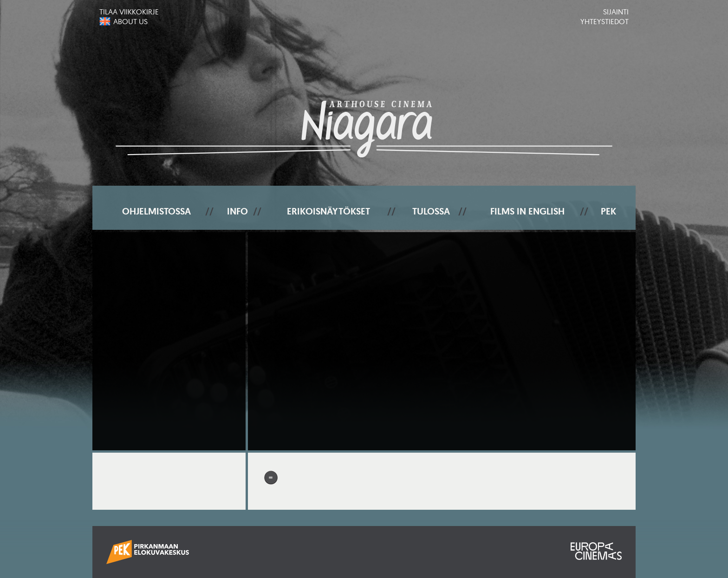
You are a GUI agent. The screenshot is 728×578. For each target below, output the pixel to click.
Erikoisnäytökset (328, 211)
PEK (608, 211)
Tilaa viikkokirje (129, 12)
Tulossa (431, 211)
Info (237, 211)
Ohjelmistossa (156, 211)
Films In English (527, 211)
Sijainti (616, 12)
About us (130, 21)
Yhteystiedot (604, 21)
